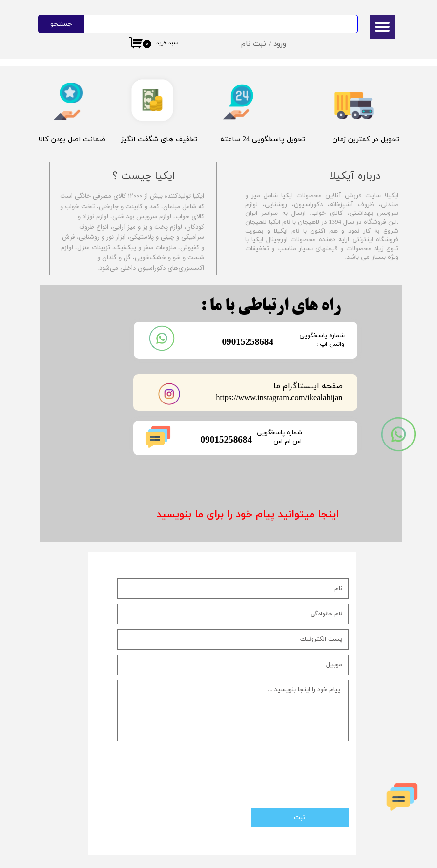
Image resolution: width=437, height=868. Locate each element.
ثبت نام (254, 44)
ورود (280, 44)
